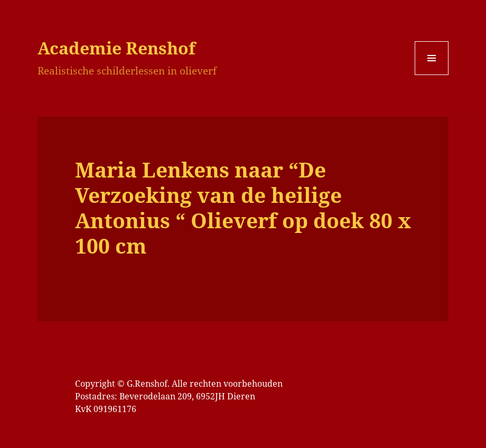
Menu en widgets (432, 75)
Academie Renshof (116, 48)
